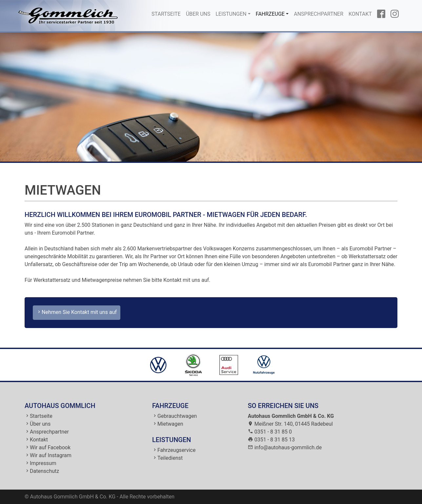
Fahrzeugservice (176, 450)
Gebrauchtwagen (177, 416)
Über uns (198, 14)
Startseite (167, 13)
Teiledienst (170, 458)
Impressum (43, 463)
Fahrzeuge (270, 14)
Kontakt (360, 14)
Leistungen (231, 14)
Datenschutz (44, 471)
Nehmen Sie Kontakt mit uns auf (77, 312)
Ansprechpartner (319, 14)
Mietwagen (170, 424)
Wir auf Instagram (51, 455)
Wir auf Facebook (50, 447)
